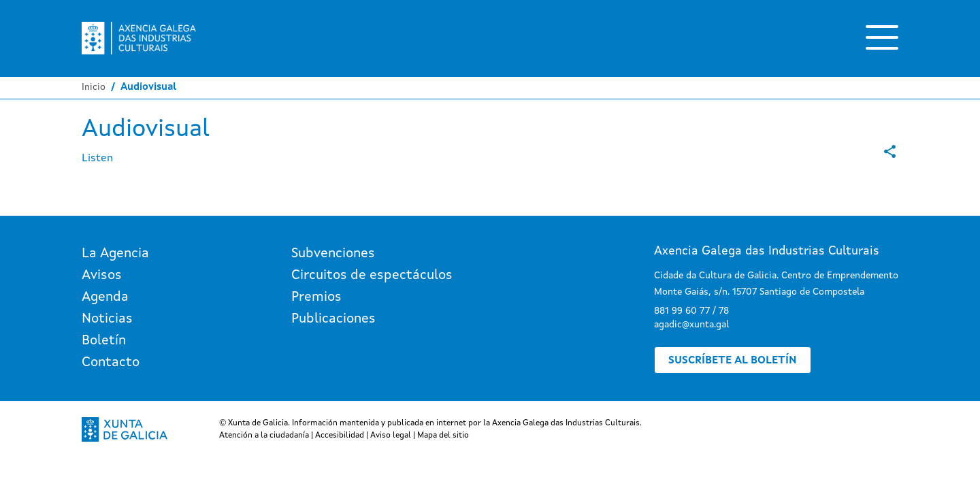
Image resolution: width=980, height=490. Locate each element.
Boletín (104, 341)
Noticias (107, 319)
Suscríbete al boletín (733, 361)
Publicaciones (333, 319)
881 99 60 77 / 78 (691, 311)
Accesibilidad (340, 436)
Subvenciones (333, 254)
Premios (316, 297)
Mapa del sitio (443, 436)
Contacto (111, 363)
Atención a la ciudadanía (264, 436)
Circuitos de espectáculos (372, 276)
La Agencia (115, 254)
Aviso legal (391, 436)
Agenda (105, 297)
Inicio (94, 87)
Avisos (102, 276)
